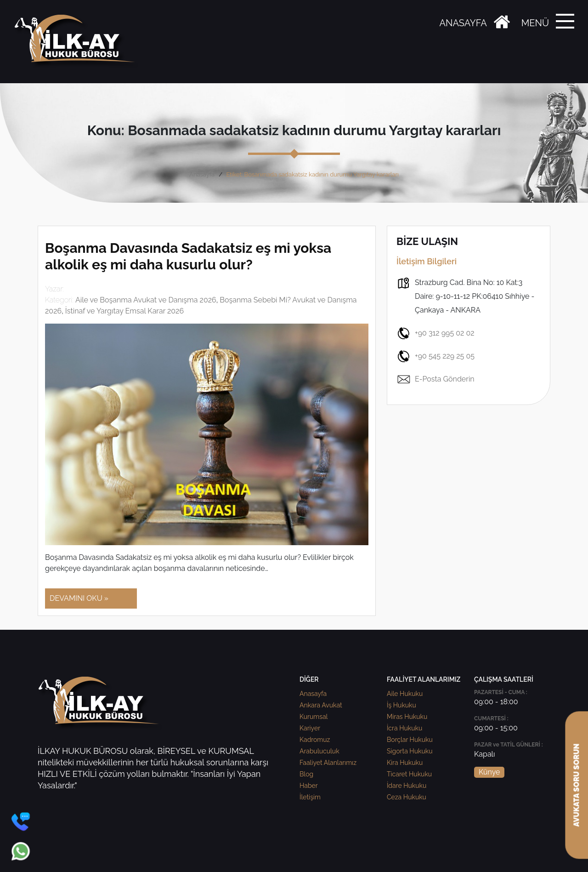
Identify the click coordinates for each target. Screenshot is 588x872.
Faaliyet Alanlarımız (328, 763)
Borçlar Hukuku (410, 740)
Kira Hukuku (405, 763)
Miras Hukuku (407, 717)
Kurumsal (314, 717)
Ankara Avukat (321, 705)
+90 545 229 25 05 (435, 356)
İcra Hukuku (404, 728)
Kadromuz (315, 740)
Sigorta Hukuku (410, 751)
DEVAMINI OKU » (79, 598)
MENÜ (535, 23)
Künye (489, 772)
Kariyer (310, 728)
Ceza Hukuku (407, 797)
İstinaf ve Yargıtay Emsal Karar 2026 (124, 311)
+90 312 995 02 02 (435, 333)
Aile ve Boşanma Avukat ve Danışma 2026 (146, 300)
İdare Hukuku (407, 786)
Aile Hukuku (405, 694)
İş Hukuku (401, 705)
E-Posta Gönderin (435, 379)
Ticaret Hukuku (409, 774)
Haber (309, 786)
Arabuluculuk (319, 751)
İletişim (310, 797)
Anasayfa (202, 174)
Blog (306, 774)
